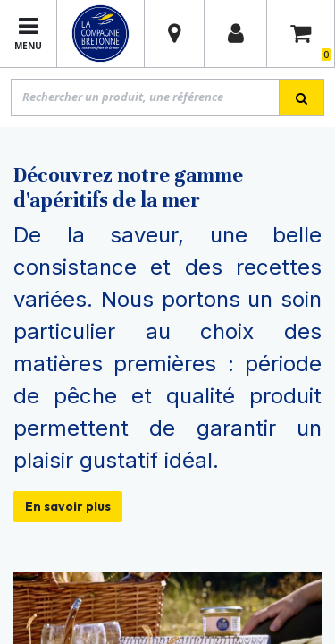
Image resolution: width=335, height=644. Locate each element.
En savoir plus (68, 506)
